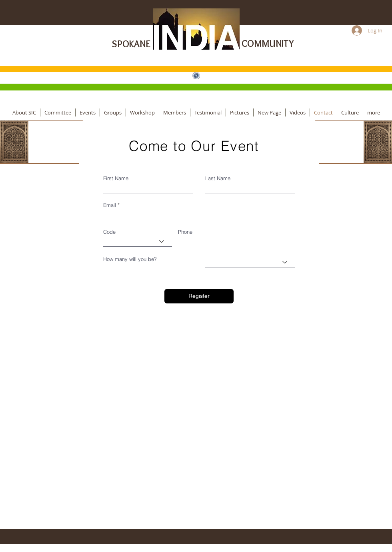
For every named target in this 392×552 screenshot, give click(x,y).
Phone (185, 232)
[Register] (199, 296)
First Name (116, 178)
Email (110, 205)
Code (109, 232)
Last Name (218, 178)
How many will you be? (130, 259)
